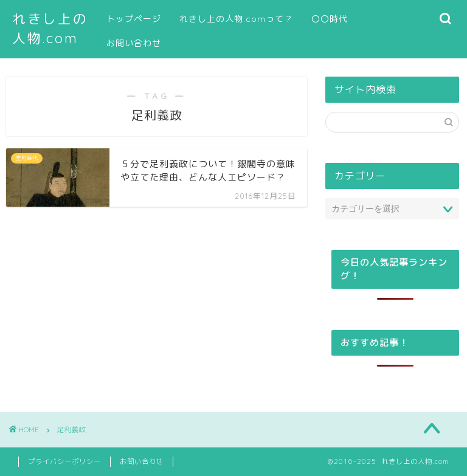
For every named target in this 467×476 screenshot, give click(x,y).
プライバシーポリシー (64, 461)
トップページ (134, 19)
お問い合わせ (134, 43)
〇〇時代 (330, 19)
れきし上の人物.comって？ (236, 19)
